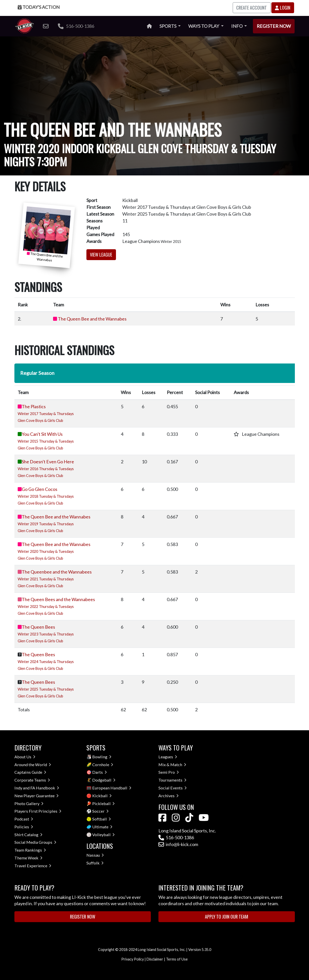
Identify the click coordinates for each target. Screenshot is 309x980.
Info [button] (237, 26)
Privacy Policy (133, 959)
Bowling (102, 757)
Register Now (274, 26)
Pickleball (103, 803)
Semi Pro (169, 772)
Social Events (173, 788)
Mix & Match (172, 765)
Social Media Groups (35, 842)
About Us (25, 757)
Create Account (252, 8)
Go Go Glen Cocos (40, 489)
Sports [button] (168, 26)
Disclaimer (155, 959)
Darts (100, 772)
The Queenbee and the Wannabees (57, 572)
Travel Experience (33, 866)
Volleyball (103, 835)
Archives (169, 796)
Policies (24, 827)
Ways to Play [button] (204, 26)
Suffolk (95, 863)
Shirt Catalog (28, 835)
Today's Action (39, 7)
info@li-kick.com (178, 844)
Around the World (33, 765)
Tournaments (172, 780)
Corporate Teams (32, 780)
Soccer (100, 811)
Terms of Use (177, 959)
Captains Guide (30, 772)
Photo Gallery (29, 803)
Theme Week (28, 858)
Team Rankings (30, 850)
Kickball (102, 796)
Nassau (95, 855)
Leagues (168, 757)
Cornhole (103, 765)
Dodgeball (104, 780)
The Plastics (34, 406)
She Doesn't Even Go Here (48, 462)
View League (101, 255)
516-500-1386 (76, 26)
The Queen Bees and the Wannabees (58, 599)
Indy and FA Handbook (37, 788)
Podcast (24, 819)
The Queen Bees (38, 627)
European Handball (112, 788)
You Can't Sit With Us (42, 434)
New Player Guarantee (37, 796)
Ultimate (102, 827)
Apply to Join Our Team (227, 917)
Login (283, 8)
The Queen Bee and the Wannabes (92, 319)
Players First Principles (38, 811)
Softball (102, 819)
